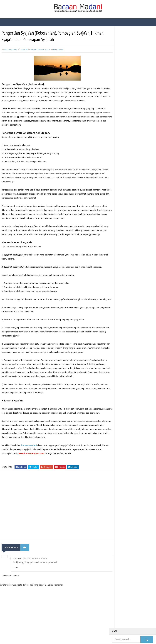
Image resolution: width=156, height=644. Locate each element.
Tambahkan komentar (11, 592)
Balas (16, 584)
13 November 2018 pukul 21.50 (34, 575)
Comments (58, 49)
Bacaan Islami (44, 49)
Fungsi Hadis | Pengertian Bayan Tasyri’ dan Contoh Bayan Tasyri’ (139, 97)
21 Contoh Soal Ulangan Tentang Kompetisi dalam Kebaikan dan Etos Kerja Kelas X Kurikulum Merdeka (140, 57)
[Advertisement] (54, 522)
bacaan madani (29, 462)
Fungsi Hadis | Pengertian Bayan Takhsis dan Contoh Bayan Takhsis (139, 110)
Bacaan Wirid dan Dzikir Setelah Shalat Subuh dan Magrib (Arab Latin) (139, 72)
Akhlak (34, 49)
